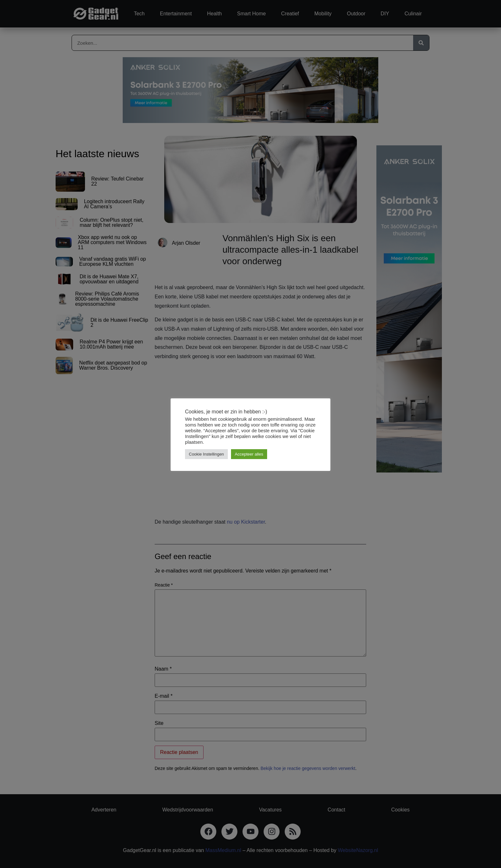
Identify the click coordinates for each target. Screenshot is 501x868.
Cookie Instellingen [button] (206, 454)
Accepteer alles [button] (249, 454)
